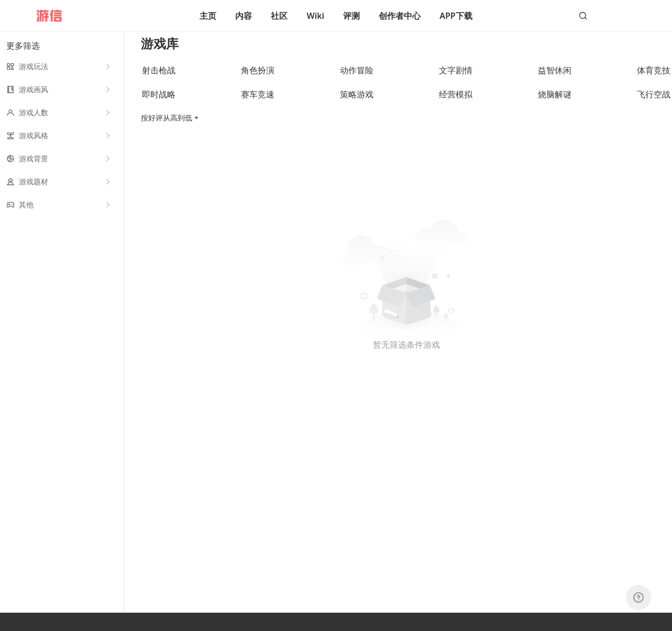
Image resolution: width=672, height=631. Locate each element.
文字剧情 (456, 79)
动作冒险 (357, 79)
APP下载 (456, 16)
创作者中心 (400, 16)
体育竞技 (654, 79)
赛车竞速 (258, 103)
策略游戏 (357, 103)
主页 (208, 16)
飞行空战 (654, 103)
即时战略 (159, 103)
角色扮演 (258, 79)
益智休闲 (555, 79)
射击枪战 (159, 79)
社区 (279, 16)
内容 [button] (244, 16)
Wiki (315, 16)
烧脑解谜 (555, 103)
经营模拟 (456, 103)
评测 (351, 16)
